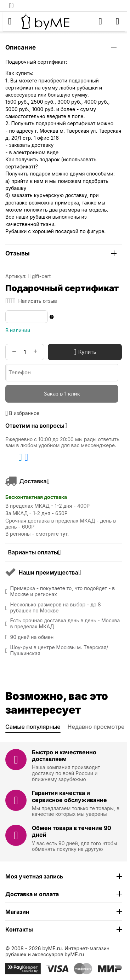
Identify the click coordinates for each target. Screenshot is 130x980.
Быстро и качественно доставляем (64, 756)
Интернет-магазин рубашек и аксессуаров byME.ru (57, 951)
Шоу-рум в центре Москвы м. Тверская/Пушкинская (59, 650)
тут (64, 534)
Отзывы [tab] (61, 253)
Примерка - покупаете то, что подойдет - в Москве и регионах (63, 591)
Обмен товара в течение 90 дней (72, 831)
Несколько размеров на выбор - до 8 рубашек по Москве (56, 608)
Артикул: (16, 276)
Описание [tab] (61, 47)
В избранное (22, 413)
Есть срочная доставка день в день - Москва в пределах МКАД (65, 624)
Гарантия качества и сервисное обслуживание (69, 796)
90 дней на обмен (32, 637)
